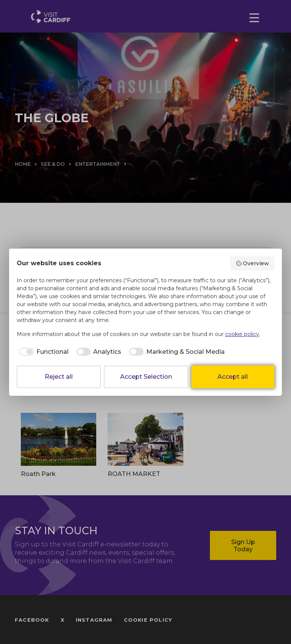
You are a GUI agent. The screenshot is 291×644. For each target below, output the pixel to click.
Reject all (59, 377)
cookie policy (242, 334)
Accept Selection (146, 377)
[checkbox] (43, 352)
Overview (253, 263)
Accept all (233, 377)
